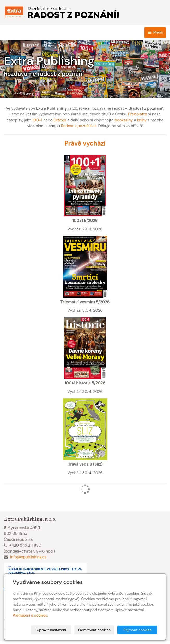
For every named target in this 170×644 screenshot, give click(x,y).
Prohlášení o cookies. (30, 615)
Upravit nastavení (51, 630)
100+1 (37, 120)
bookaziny (124, 120)
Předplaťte (138, 114)
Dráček (60, 120)
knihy (142, 120)
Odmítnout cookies (94, 630)
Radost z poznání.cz (79, 126)
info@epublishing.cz (28, 557)
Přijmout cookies (137, 630)
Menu (155, 32)
